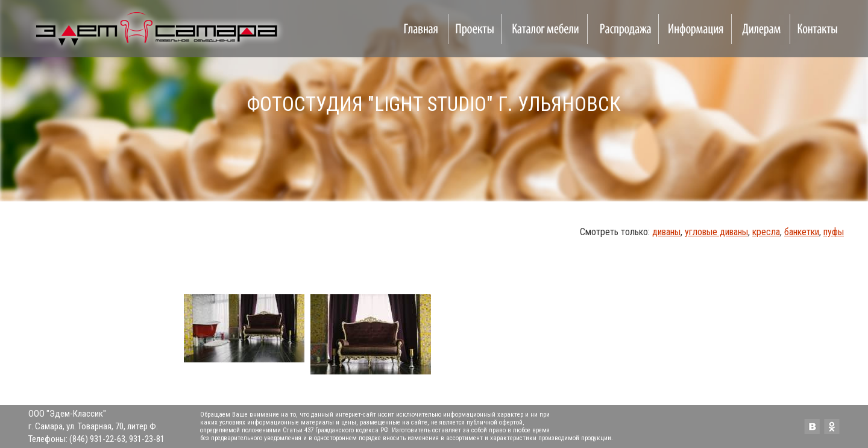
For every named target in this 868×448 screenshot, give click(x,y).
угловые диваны (716, 232)
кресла (766, 232)
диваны (666, 232)
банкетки (802, 232)
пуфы (834, 232)
